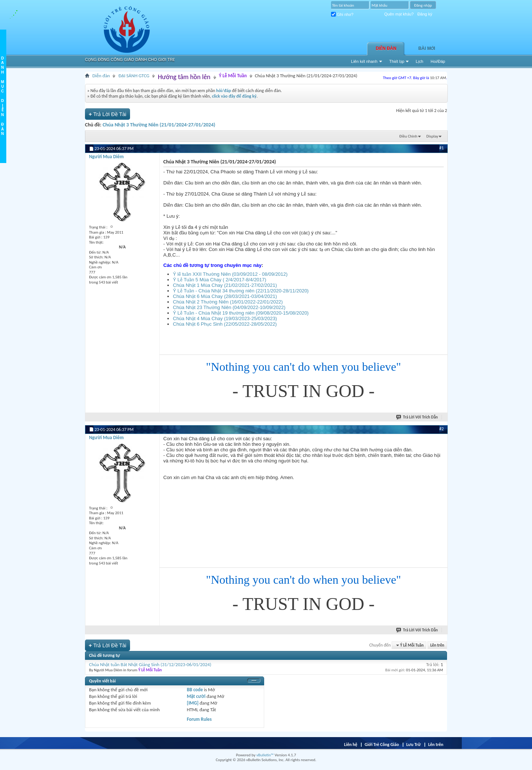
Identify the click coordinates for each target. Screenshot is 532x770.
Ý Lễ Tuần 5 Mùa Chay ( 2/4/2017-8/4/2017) (220, 280)
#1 (441, 148)
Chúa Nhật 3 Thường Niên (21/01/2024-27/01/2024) (159, 125)
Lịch (419, 61)
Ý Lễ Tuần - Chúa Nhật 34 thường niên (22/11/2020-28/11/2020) (241, 291)
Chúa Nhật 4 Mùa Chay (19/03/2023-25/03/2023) (225, 318)
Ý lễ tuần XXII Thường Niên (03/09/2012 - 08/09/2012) (230, 274)
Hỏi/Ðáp (438, 61)
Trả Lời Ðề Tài (108, 114)
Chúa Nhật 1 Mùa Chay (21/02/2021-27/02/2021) (225, 285)
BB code (195, 690)
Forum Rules (199, 719)
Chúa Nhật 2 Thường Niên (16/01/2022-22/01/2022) (228, 302)
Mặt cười (196, 696)
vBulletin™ (265, 755)
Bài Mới (427, 48)
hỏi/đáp (224, 91)
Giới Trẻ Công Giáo (382, 744)
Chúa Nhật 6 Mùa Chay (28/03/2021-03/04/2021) (225, 296)
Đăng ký (425, 14)
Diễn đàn (386, 48)
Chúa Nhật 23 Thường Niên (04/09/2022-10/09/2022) (229, 307)
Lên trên (437, 645)
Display (432, 136)
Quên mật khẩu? (399, 14)
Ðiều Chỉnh (408, 136)
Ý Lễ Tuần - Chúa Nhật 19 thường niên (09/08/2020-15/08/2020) (241, 313)
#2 (441, 429)
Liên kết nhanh (364, 61)
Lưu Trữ (414, 744)
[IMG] (193, 703)
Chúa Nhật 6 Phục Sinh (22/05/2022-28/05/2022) (225, 324)
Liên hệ (351, 744)
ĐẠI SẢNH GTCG (134, 76)
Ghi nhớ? (342, 14)
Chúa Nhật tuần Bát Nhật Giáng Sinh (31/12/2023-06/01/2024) (150, 664)
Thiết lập (397, 61)
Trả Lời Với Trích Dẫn (417, 417)
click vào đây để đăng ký (234, 96)
